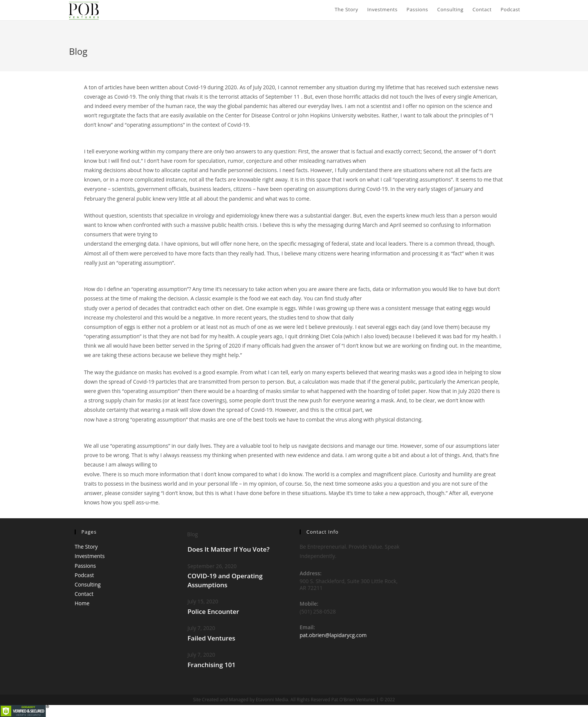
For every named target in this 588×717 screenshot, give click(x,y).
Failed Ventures (211, 638)
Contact (84, 594)
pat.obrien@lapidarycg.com (333, 635)
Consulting (88, 584)
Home (82, 603)
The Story (86, 547)
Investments (90, 556)
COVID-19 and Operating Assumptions (225, 580)
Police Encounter (213, 611)
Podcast (84, 575)
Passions (85, 566)
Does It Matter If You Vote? (229, 549)
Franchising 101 (211, 665)
